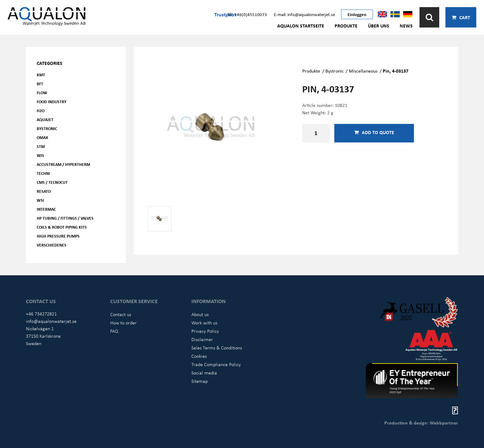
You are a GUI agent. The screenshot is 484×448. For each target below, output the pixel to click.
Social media (204, 373)
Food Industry (52, 101)
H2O (41, 110)
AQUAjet (45, 119)
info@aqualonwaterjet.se (51, 321)
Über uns (379, 26)
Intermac (46, 209)
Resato (44, 191)
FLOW (42, 93)
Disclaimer (202, 339)
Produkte (346, 26)
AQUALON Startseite (301, 26)
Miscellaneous (363, 71)
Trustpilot (225, 14)
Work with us (204, 323)
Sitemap (200, 381)
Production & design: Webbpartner (421, 423)
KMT (41, 75)
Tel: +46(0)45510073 (247, 14)
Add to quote (374, 132)
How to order (123, 323)
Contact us (121, 314)
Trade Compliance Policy (216, 364)
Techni (43, 173)
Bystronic (47, 128)
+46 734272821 (41, 314)
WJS (40, 155)
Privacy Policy (205, 331)
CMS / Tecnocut (52, 182)
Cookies (199, 356)
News (406, 26)
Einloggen (357, 14)
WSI (40, 200)
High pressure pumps (58, 236)
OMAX (42, 137)
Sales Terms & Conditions (217, 348)
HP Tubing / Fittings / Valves (65, 218)
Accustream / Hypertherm (63, 164)
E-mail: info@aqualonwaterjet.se (304, 14)
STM (41, 146)
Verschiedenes (52, 245)
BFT (40, 84)
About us (200, 314)
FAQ (114, 331)
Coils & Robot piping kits (62, 227)
